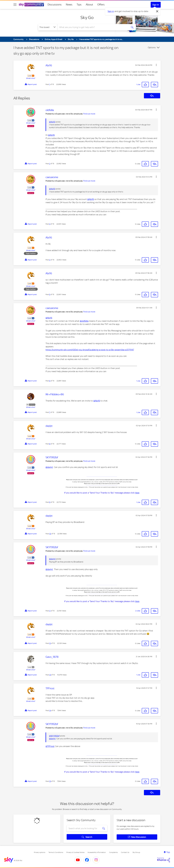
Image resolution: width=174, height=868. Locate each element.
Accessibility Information (97, 852)
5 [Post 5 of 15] (50, 294)
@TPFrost (50, 746)
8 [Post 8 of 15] (50, 444)
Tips (79, 5)
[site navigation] (15, 5)
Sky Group (136, 852)
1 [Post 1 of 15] (50, 84)
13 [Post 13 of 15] (50, 675)
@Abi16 (52, 122)
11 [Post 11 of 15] (50, 611)
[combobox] (93, 27)
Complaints (113, 852)
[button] (156, 65)
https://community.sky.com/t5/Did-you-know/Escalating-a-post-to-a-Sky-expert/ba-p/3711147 (90, 350)
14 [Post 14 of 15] (50, 710)
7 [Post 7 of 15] (50, 412)
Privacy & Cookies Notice (75, 852)
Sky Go (87, 17)
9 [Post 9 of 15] (50, 502)
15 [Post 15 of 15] (50, 781)
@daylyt (49, 467)
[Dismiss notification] (157, 11)
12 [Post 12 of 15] (50, 643)
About (89, 5)
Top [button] (168, 852)
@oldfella (84, 321)
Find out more (89, 114)
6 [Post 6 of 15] (50, 381)
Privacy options (40, 852)
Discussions (55, 5)
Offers (101, 5)
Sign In (156, 5)
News (69, 5)
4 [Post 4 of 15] (50, 260)
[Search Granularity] (48, 27)
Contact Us (125, 852)
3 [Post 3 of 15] (50, 224)
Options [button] (152, 47)
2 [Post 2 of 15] (50, 164)
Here (137, 493)
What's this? (31, 78)
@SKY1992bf (54, 736)
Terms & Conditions (56, 852)
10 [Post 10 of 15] (50, 534)
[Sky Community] (31, 5)
